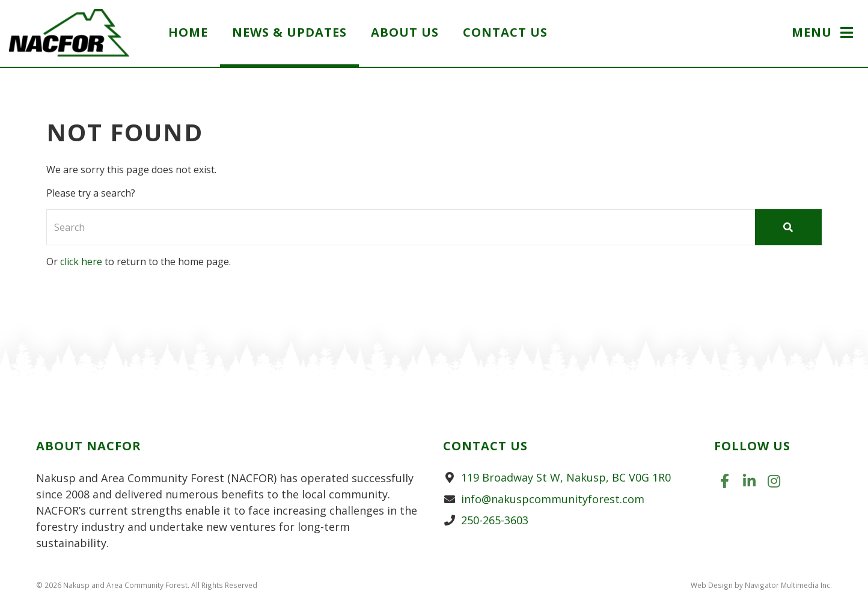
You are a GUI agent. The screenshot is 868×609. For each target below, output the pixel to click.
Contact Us (505, 32)
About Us (405, 32)
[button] (824, 34)
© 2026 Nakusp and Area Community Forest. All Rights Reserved (147, 585)
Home (188, 32)
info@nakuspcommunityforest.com (553, 499)
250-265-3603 (495, 520)
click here (81, 262)
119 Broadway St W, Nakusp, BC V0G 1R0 (566, 477)
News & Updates (289, 32)
